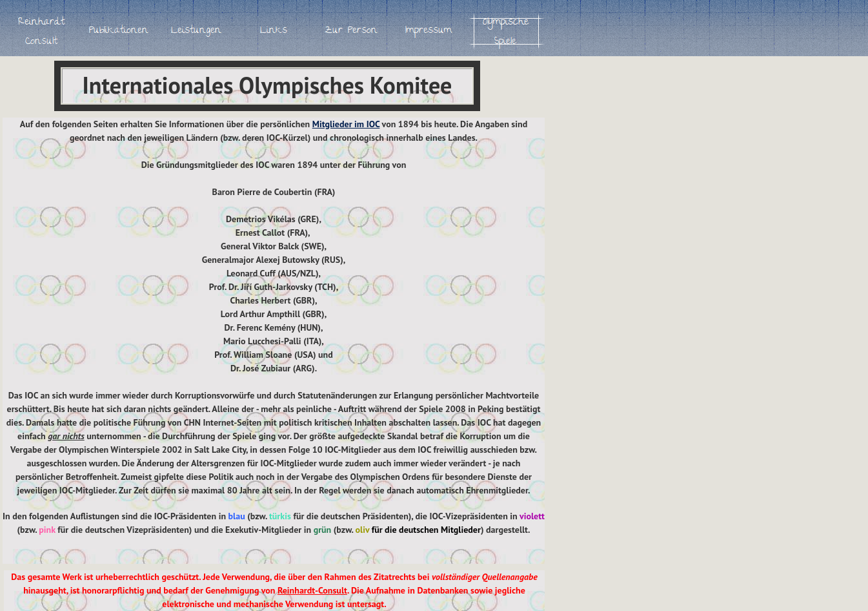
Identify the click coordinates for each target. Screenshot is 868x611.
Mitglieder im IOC (346, 124)
